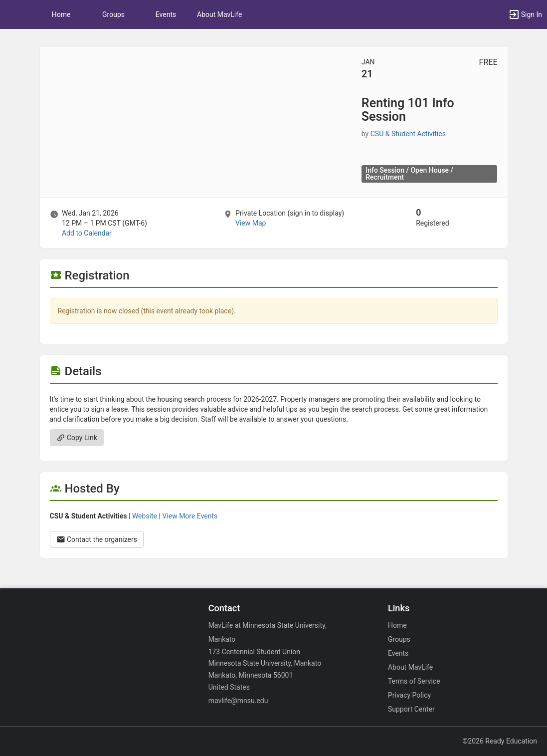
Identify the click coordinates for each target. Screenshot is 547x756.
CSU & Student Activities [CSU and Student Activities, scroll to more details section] (408, 134)
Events (166, 14)
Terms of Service (414, 681)
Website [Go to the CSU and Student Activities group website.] (145, 516)
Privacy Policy (409, 695)
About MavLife (219, 14)
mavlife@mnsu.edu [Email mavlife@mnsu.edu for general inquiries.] (238, 701)
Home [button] (61, 14)
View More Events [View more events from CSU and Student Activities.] (190, 516)
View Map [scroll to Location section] (251, 223)
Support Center (411, 709)
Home (397, 625)
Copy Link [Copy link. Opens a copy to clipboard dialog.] (77, 438)
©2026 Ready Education (500, 741)
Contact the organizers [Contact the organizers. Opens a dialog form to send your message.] (97, 539)
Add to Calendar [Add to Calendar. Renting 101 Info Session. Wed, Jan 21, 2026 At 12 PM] (87, 233)
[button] (12, 14)
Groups (113, 14)
